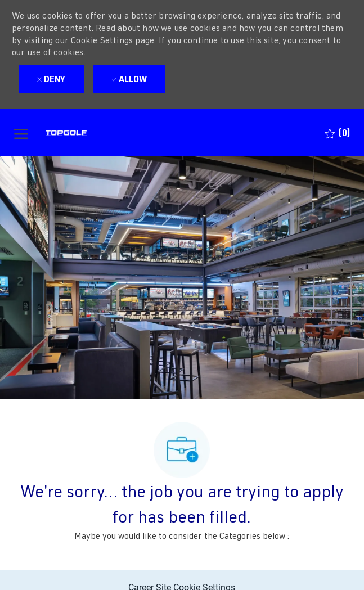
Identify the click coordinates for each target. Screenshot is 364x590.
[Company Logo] (87, 133)
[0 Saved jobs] (337, 133)
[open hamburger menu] (21, 133)
